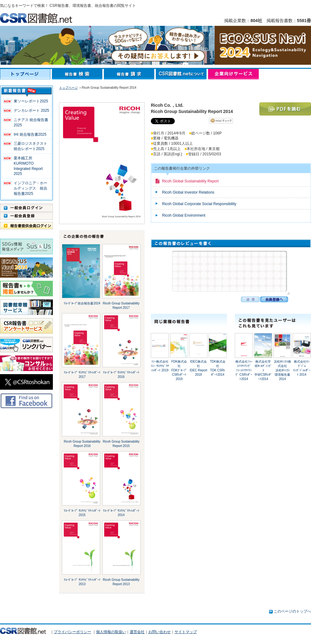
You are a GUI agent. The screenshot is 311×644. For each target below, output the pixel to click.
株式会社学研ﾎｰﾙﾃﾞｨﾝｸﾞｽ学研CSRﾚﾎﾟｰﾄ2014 (263, 370)
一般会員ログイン (26, 208)
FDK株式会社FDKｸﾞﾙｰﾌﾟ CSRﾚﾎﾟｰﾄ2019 (181, 370)
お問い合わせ (160, 632)
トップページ (26, 74)
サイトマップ (186, 632)
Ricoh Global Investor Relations (188, 192)
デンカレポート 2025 (31, 110)
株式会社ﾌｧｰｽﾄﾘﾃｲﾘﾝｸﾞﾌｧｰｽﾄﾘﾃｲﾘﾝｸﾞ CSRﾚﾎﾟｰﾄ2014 (244, 370)
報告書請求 (130, 74)
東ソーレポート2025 (31, 101)
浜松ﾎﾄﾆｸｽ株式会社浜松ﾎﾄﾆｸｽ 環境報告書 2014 (284, 370)
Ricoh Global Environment (184, 215)
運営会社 (137, 632)
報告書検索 (78, 74)
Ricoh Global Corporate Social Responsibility (199, 204)
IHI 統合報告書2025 (30, 134)
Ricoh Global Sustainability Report (190, 181)
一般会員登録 (26, 216)
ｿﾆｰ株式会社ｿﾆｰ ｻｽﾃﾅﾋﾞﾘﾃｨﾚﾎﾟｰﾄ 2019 (160, 366)
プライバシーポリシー (72, 632)
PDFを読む (285, 109)
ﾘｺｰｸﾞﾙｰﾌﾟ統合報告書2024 (82, 303)
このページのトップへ (292, 611)
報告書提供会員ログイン (26, 226)
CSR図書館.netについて (182, 74)
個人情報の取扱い (111, 632)
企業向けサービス (233, 74)
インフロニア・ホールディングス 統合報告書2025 (30, 188)
